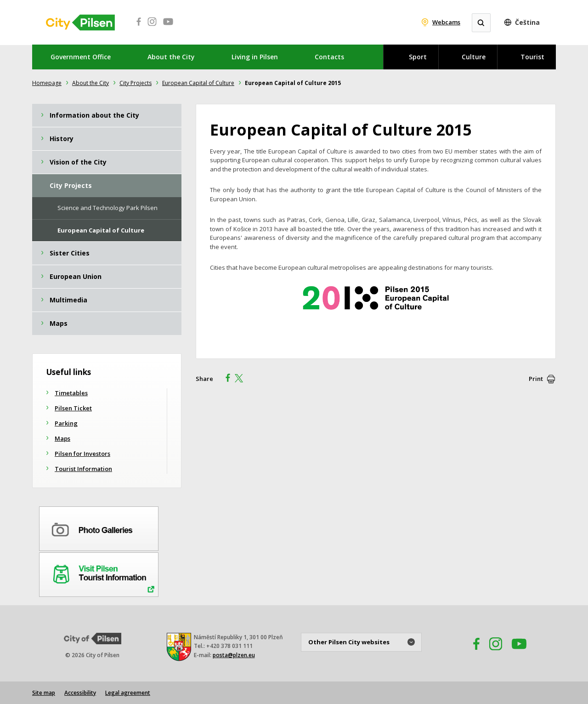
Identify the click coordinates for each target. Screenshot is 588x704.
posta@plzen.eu (234, 655)
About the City (171, 57)
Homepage (47, 83)
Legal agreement (128, 693)
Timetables (71, 393)
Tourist (532, 57)
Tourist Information (83, 469)
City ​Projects (136, 83)
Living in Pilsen (255, 57)
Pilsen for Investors (82, 454)
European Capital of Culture (198, 83)
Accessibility (80, 693)
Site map (44, 693)
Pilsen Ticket (73, 408)
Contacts (329, 57)
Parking (66, 423)
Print (536, 379)
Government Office (81, 57)
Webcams (446, 22)
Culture (474, 57)
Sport (418, 57)
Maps (62, 438)
